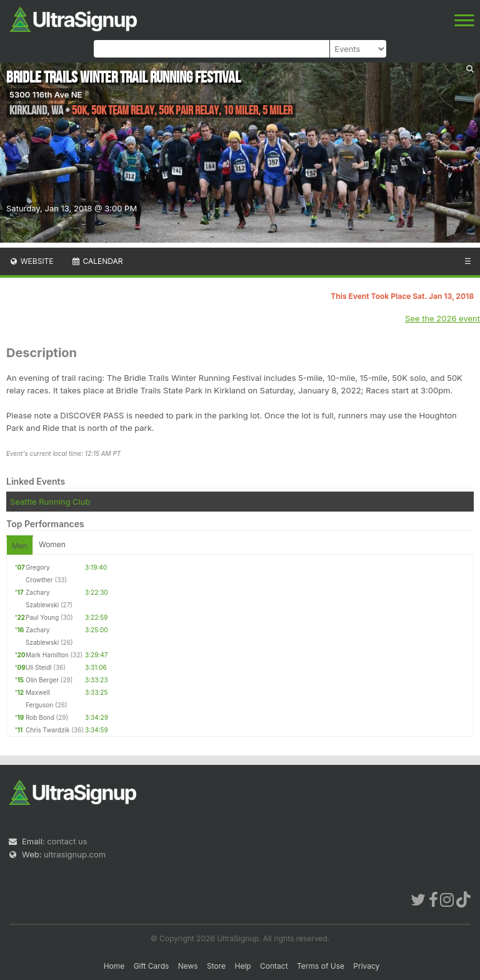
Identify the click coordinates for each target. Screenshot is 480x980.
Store (216, 966)
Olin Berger (42, 680)
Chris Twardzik (47, 730)
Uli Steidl (38, 667)
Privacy (366, 966)
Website (31, 261)
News (188, 966)
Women (52, 544)
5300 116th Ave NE (46, 94)
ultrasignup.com (75, 854)
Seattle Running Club (50, 502)
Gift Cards (152, 966)
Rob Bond (40, 717)
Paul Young (42, 617)
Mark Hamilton (47, 655)
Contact (274, 966)
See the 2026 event (442, 318)
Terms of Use (321, 966)
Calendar (97, 261)
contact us (67, 841)
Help (242, 966)
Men (20, 546)
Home (114, 966)
